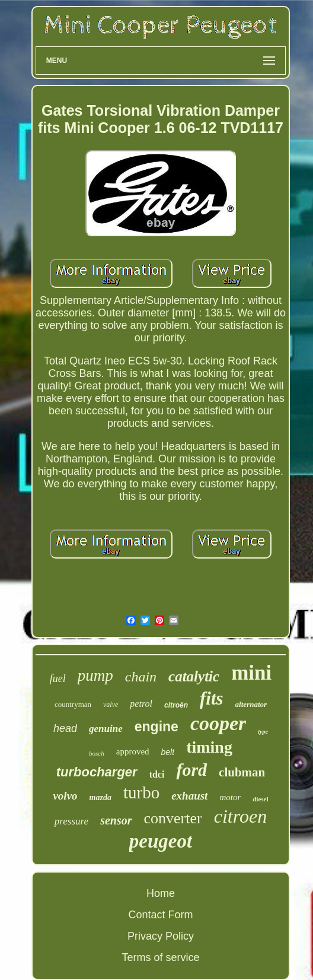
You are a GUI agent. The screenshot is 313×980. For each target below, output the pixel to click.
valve (111, 705)
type (263, 732)
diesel (260, 799)
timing (209, 747)
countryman (73, 704)
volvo (65, 796)
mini (251, 673)
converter (173, 818)
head (65, 728)
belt (168, 752)
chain (141, 677)
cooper (218, 723)
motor (230, 797)
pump (95, 675)
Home (161, 893)
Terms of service (160, 957)
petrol (141, 704)
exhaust (189, 796)
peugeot (161, 841)
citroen (240, 816)
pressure (71, 821)
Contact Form (160, 915)
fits (212, 698)
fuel (58, 678)
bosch (97, 753)
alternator (251, 704)
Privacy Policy (161, 936)
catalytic (194, 676)
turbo (141, 792)
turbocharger (97, 772)
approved (133, 751)
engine (156, 727)
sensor (116, 820)
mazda (100, 797)
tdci (157, 774)
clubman (242, 772)
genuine (106, 729)
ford (191, 770)
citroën (176, 705)
